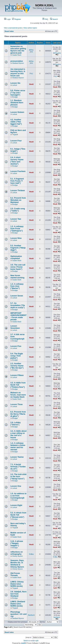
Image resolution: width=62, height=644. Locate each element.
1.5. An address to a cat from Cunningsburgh (18, 496)
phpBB (23, 643)
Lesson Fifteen (17, 375)
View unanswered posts (13, 28)
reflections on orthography (17, 553)
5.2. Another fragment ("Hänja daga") (18, 248)
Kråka (31, 554)
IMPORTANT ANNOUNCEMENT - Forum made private (18, 316)
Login (7, 19)
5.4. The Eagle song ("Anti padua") (17, 356)
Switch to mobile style (31, 641)
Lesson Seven (17, 296)
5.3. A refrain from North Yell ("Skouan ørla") (18, 515)
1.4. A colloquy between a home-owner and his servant (18, 446)
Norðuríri (31, 615)
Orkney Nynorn (18, 556)
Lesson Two (16, 219)
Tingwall (15, 135)
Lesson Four (16, 141)
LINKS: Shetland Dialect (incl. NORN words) (18, 604)
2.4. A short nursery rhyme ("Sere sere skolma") (17, 161)
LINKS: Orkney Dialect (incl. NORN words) (17, 584)
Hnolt (31, 84)
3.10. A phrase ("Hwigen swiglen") (17, 543)
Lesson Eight (16, 505)
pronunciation (17, 61)
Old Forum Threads (15, 574)
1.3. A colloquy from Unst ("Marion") (17, 286)
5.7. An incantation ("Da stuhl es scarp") (18, 305)
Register (17, 19)
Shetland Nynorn (18, 63)
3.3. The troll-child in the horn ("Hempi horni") (18, 477)
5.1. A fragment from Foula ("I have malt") (17, 181)
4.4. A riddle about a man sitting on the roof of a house (18, 434)
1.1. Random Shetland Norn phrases (17, 103)
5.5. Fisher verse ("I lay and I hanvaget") (18, 93)
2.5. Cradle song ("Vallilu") (18, 210)
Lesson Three (17, 404)
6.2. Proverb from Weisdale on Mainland (18, 200)
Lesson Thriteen (18, 191)
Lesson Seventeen (15, 327)
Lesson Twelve (17, 457)
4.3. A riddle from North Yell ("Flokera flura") (18, 385)
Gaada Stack (17, 55)
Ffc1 (31, 74)
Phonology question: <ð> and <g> (18, 614)
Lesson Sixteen (17, 112)
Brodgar (15, 97)
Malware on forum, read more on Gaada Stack (18, 395)
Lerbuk (15, 85)
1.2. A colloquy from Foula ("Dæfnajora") (17, 229)
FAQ (45, 19)
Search (54, 19)
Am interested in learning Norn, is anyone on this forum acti (18, 72)
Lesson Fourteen (18, 171)
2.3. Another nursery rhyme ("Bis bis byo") (17, 366)
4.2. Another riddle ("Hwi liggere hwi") (16, 122)
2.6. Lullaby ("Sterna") (15, 424)
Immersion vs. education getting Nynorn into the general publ (18, 50)
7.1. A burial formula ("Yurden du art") (18, 467)
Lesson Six (15, 83)
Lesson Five (16, 346)
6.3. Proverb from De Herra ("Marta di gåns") (18, 414)
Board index (9, 31)
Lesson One (16, 486)
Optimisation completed (16, 257)
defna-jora (31, 51)
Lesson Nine (16, 238)
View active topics (30, 28)
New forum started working (17, 277)
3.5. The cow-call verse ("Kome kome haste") (18, 267)
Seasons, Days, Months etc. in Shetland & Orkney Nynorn (17, 564)
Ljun (31, 565)
